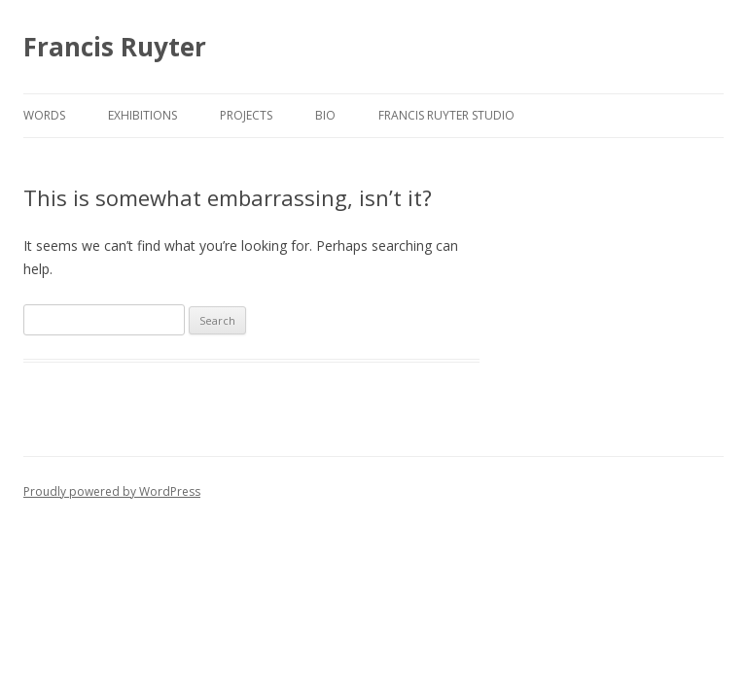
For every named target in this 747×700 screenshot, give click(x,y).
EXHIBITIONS (142, 115)
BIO (325, 115)
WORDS (44, 115)
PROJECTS (246, 115)
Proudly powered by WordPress (112, 491)
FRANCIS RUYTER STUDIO (446, 115)
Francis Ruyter (115, 47)
